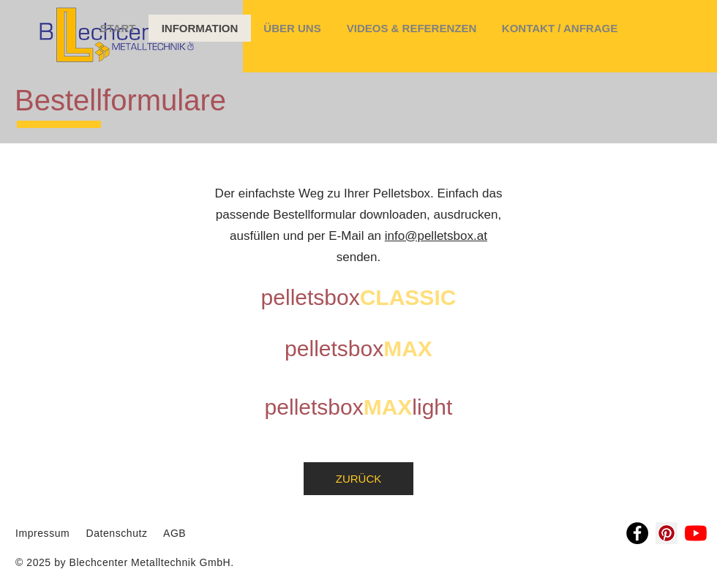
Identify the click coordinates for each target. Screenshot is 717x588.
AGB (173, 533)
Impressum (42, 533)
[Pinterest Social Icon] (667, 533)
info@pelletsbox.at (436, 236)
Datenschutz (119, 533)
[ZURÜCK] (358, 479)
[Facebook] (637, 533)
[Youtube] (696, 533)
